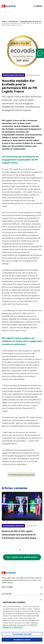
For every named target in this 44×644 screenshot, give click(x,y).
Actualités (13, 22)
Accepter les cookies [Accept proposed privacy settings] (22, 640)
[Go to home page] (9, 6)
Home (4, 22)
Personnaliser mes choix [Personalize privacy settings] (22, 634)
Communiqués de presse (31, 22)
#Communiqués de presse (21, 475)
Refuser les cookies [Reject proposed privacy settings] (42, 600)
